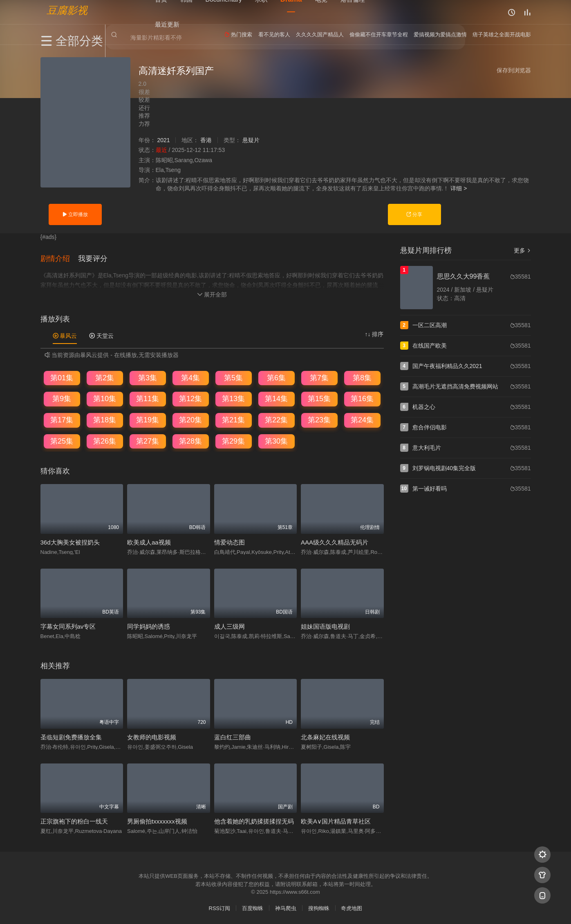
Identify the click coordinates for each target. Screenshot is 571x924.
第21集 (233, 419)
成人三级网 (230, 626)
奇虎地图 (352, 907)
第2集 (105, 377)
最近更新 (167, 24)
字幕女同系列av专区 (68, 626)
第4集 (190, 377)
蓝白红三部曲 (233, 736)
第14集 (276, 398)
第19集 (148, 419)
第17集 (62, 419)
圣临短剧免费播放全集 (71, 736)
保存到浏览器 (514, 70)
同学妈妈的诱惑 (149, 626)
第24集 (362, 419)
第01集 (62, 377)
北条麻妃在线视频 (325, 736)
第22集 (276, 419)
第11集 (148, 398)
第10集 (105, 398)
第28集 (190, 440)
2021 (163, 140)
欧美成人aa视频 (149, 541)
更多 (522, 250)
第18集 (105, 419)
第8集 (362, 377)
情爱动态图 (230, 541)
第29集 (233, 440)
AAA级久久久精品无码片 (335, 541)
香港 (206, 140)
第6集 (276, 377)
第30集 (276, 440)
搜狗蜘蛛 (319, 907)
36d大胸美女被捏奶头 (70, 541)
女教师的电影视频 (152, 736)
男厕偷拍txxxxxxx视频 (157, 820)
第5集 (233, 377)
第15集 (319, 398)
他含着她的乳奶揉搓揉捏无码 (254, 820)
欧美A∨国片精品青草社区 (336, 820)
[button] (59, 258)
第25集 (62, 440)
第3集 (148, 377)
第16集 (362, 398)
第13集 (233, 398)
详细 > (459, 188)
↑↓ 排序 (374, 333)
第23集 (319, 419)
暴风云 (65, 335)
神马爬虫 (286, 907)
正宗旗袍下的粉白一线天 (74, 820)
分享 (414, 214)
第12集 (190, 398)
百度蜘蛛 (253, 907)
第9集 (62, 398)
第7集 (319, 377)
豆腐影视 (67, 10)
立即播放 (75, 214)
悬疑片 (251, 140)
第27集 (148, 440)
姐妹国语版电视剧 (325, 626)
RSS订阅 (220, 907)
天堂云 (101, 335)
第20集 (190, 419)
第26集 (105, 440)
